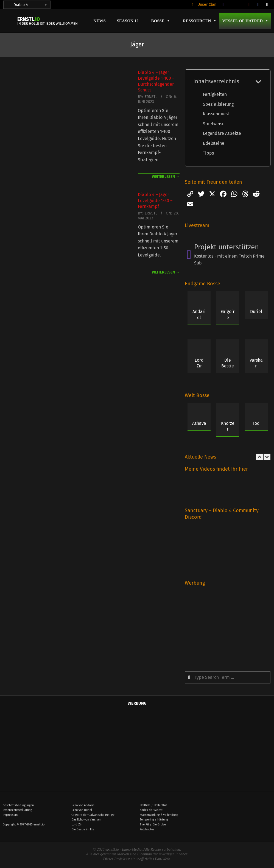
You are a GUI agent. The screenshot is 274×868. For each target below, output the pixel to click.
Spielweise (214, 124)
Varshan (256, 363)
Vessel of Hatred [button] (245, 21)
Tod (256, 423)
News (100, 21)
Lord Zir (199, 363)
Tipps (208, 153)
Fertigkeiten (215, 94)
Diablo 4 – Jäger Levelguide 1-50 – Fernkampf (155, 200)
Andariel (199, 314)
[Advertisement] (228, 625)
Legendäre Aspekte (222, 133)
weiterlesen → (166, 177)
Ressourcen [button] (200, 21)
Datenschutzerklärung (17, 810)
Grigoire (228, 314)
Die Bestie (228, 363)
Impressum (10, 815)
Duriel (256, 312)
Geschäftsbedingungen (18, 805)
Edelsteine (214, 143)
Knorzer (228, 426)
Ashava (199, 423)
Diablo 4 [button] (30, 5)
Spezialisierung (218, 104)
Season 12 (128, 21)
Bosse (161, 21)
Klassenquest (216, 114)
